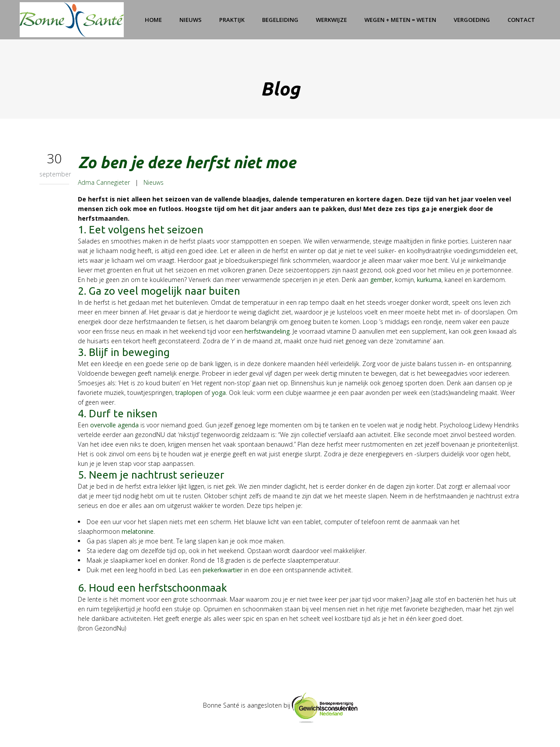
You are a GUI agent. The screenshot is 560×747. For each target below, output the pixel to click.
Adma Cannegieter (104, 182)
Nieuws (154, 182)
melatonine (138, 531)
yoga (219, 393)
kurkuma (429, 280)
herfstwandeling (267, 331)
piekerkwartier (222, 570)
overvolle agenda (114, 425)
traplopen (189, 393)
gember (381, 280)
